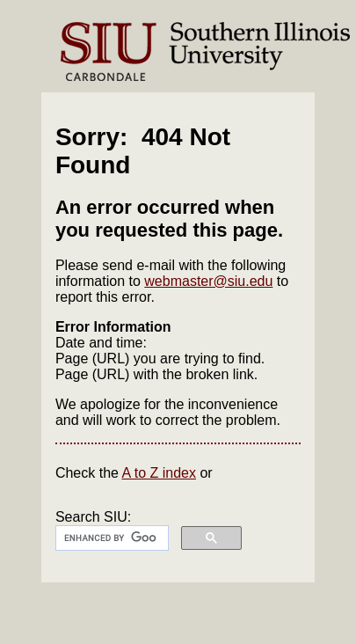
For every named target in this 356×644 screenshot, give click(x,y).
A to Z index (160, 473)
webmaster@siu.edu (208, 281)
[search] (110, 538)
